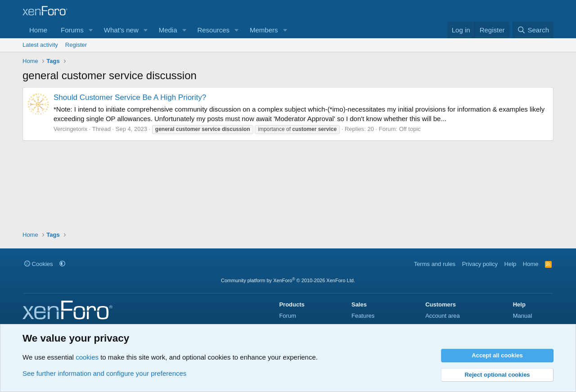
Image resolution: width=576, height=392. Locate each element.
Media (168, 30)
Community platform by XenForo (288, 280)
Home (38, 30)
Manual (523, 316)
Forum (288, 316)
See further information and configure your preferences (104, 373)
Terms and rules (435, 264)
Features (363, 316)
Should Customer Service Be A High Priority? (130, 97)
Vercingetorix (70, 129)
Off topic (410, 129)
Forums (72, 30)
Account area (443, 316)
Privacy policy (480, 264)
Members (264, 30)
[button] (91, 30)
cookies (87, 357)
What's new (121, 30)
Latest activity (40, 45)
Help (511, 264)
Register (76, 45)
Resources (213, 30)
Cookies (39, 264)
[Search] (533, 30)
